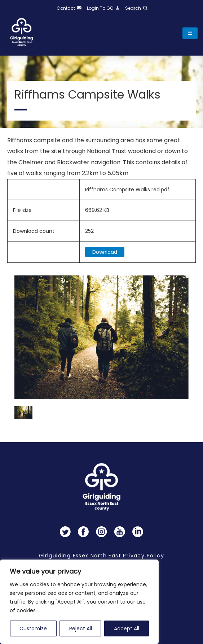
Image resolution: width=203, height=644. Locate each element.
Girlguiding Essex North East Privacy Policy (101, 556)
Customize (33, 628)
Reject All (81, 628)
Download (105, 252)
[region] (79, 602)
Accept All (127, 628)
